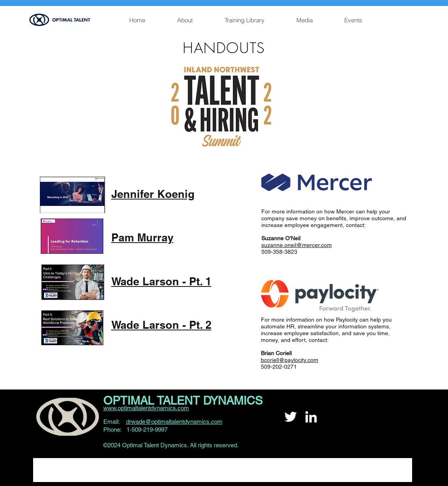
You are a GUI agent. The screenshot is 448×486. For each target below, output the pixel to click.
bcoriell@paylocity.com (290, 360)
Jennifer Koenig (153, 194)
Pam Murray (142, 237)
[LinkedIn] (311, 417)
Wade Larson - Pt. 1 (161, 281)
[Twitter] (291, 417)
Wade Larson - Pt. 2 (161, 325)
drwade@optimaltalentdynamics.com (174, 422)
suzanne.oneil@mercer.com (297, 245)
